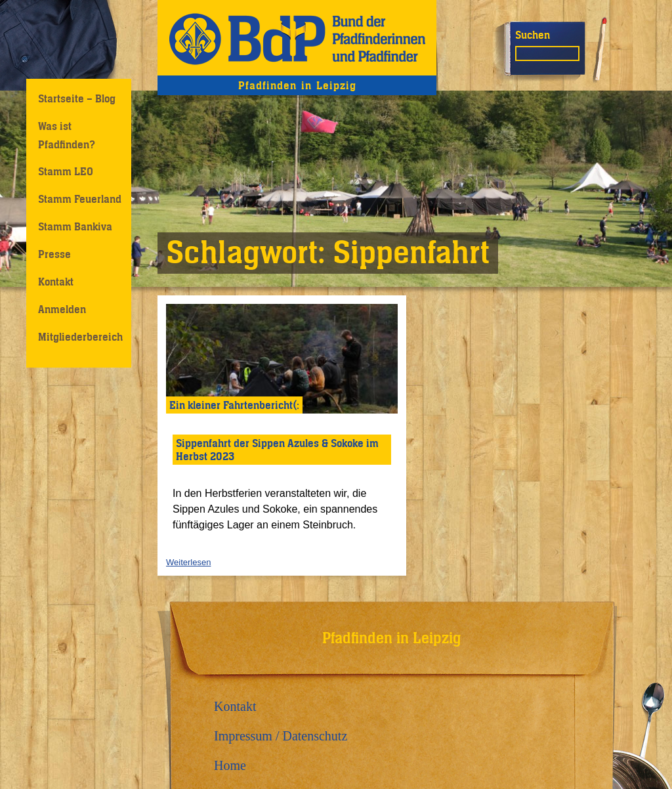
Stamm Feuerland (80, 199)
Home (230, 765)
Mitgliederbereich (80, 337)
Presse (54, 254)
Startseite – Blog (77, 98)
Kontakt (56, 282)
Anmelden (62, 309)
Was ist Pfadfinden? (67, 135)
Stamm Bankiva (75, 226)
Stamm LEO (66, 171)
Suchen (533, 35)
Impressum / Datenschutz (281, 736)
